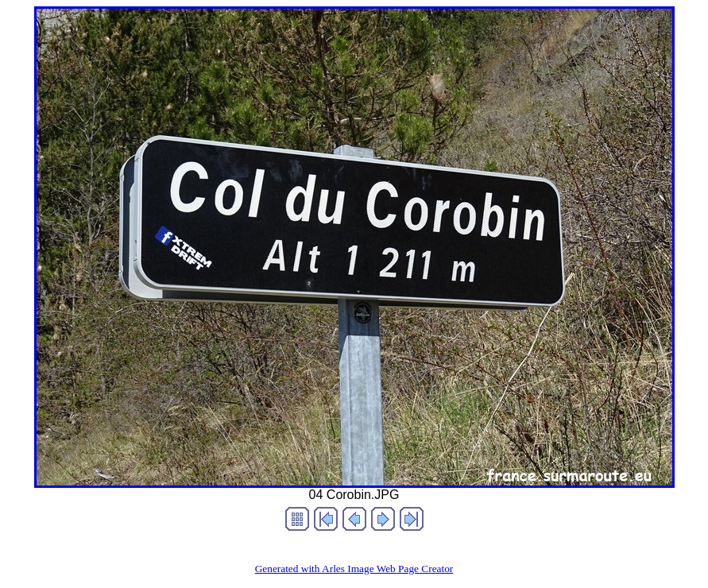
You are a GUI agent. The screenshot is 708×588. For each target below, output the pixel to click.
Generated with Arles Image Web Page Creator (354, 569)
